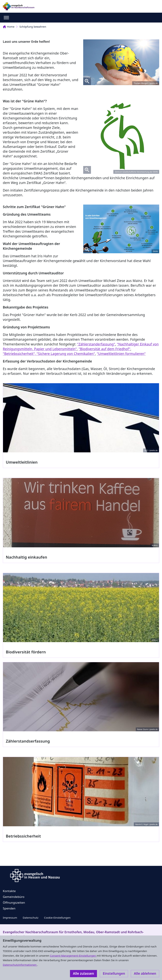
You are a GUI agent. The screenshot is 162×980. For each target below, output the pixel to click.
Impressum (10, 918)
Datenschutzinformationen (20, 965)
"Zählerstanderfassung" (96, 344)
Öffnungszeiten (14, 903)
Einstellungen (114, 973)
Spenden (9, 908)
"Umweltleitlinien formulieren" (121, 354)
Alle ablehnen (145, 973)
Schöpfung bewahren (33, 27)
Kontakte (9, 891)
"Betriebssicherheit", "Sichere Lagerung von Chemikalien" (49, 354)
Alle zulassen (83, 973)
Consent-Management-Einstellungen (73, 956)
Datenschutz (31, 918)
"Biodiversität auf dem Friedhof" (104, 349)
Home (9, 27)
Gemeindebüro (14, 897)
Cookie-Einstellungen (57, 918)
